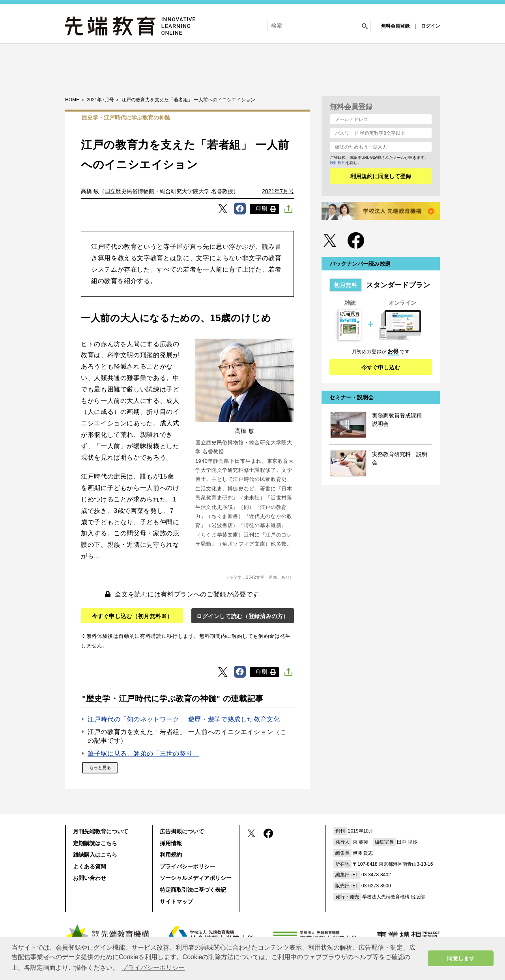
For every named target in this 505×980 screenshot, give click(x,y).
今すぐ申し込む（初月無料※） (132, 616)
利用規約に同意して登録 (381, 176)
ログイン (430, 26)
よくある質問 (90, 866)
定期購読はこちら (95, 843)
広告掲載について (182, 831)
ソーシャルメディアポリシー (196, 878)
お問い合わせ (90, 878)
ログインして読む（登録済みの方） (243, 616)
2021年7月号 (278, 191)
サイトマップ (176, 902)
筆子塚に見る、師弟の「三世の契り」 (143, 754)
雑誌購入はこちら (95, 855)
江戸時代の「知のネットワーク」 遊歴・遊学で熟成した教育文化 (184, 719)
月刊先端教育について (101, 831)
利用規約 (338, 163)
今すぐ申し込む (381, 367)
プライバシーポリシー (187, 866)
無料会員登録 (395, 26)
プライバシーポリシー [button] (153, 968)
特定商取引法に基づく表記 (193, 890)
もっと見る (100, 768)
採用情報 (171, 843)
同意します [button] (461, 958)
